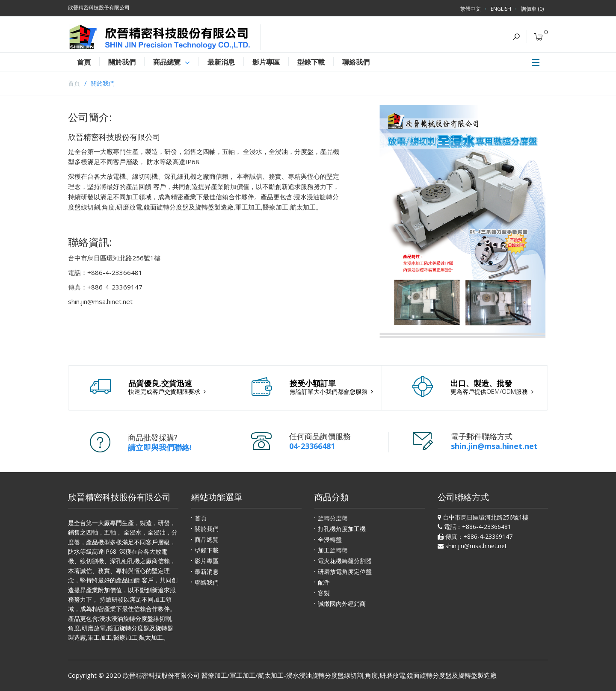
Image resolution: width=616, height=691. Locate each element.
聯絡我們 (207, 582)
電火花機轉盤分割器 (345, 561)
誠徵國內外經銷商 (342, 604)
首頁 (74, 83)
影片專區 (207, 561)
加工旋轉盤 (333, 550)
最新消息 (207, 571)
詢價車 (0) (532, 9)
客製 (324, 593)
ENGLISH (501, 9)
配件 (324, 582)
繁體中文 (471, 9)
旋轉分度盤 (333, 518)
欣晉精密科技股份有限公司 (161, 675)
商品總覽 (207, 539)
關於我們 (103, 83)
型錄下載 (207, 550)
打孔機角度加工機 (342, 529)
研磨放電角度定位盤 (345, 571)
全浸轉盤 (330, 539)
